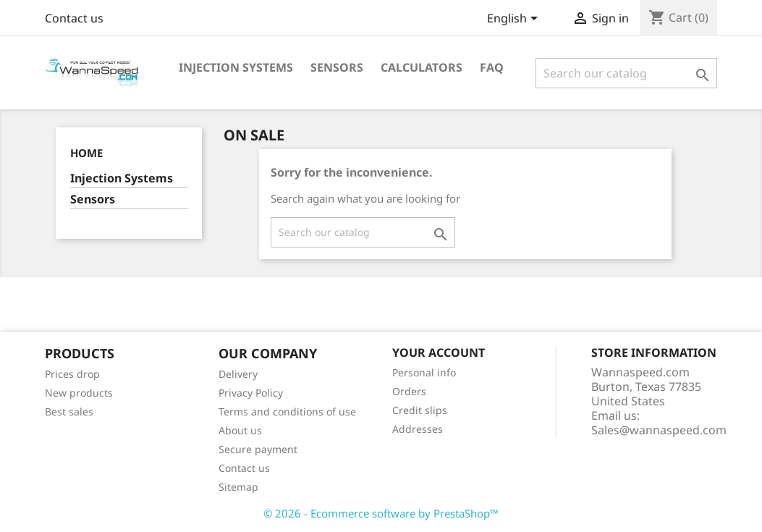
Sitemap (238, 487)
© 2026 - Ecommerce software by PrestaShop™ (381, 513)
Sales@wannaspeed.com (659, 430)
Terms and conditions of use (287, 411)
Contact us (74, 18)
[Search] (626, 73)
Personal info (424, 372)
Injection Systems (236, 67)
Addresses (418, 429)
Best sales (69, 411)
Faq (492, 67)
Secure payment (258, 449)
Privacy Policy (251, 393)
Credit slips (420, 410)
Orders (409, 391)
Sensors (337, 67)
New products (79, 393)
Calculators (422, 67)
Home (86, 153)
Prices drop (72, 374)
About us (240, 430)
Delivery (238, 374)
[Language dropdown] (515, 20)
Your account (439, 352)
